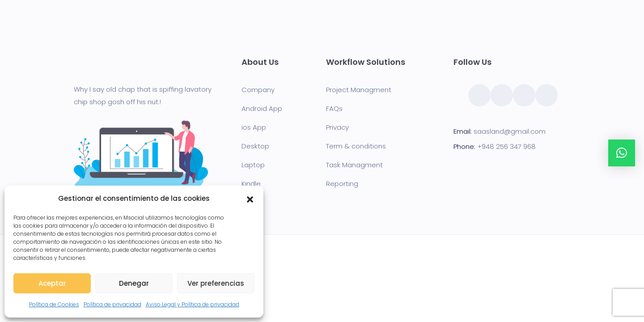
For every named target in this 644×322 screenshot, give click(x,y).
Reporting (342, 184)
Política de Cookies (54, 304)
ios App (254, 127)
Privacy (337, 127)
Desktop (255, 146)
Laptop (253, 165)
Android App (262, 108)
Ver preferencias (216, 283)
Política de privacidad (112, 304)
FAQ (333, 108)
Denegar (134, 283)
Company (258, 90)
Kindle (251, 184)
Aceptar (52, 283)
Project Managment (359, 90)
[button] (250, 199)
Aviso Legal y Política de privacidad (193, 304)
